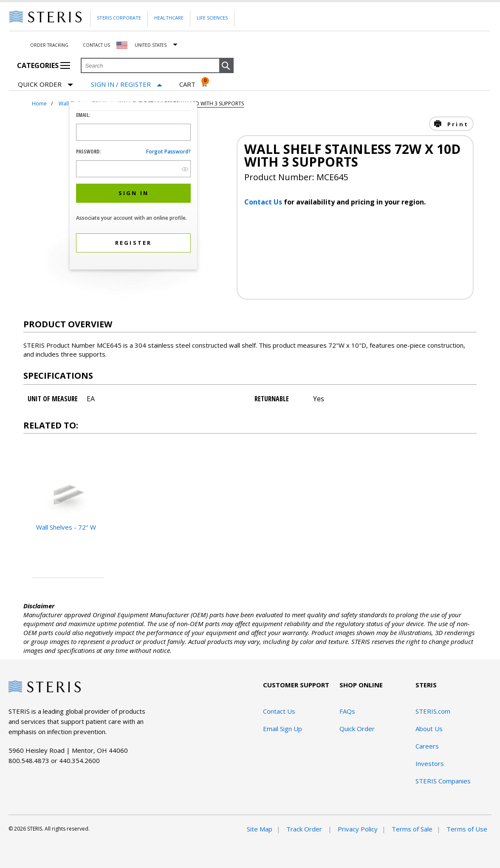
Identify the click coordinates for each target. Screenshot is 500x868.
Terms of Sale (412, 829)
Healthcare (169, 18)
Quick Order (45, 85)
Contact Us (96, 45)
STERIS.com (433, 711)
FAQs (347, 711)
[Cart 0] (194, 84)
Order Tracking (49, 45)
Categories (44, 65)
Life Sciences (212, 18)
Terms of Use (467, 829)
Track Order (305, 829)
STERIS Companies (443, 781)
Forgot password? (168, 152)
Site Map (260, 829)
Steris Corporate (119, 18)
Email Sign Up (282, 729)
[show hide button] (185, 169)
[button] (226, 66)
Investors (430, 763)
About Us (429, 729)
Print (457, 124)
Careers (427, 746)
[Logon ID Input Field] (133, 132)
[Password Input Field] (133, 169)
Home (39, 104)
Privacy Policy (358, 829)
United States (151, 45)
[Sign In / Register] (127, 84)
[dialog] (133, 187)
